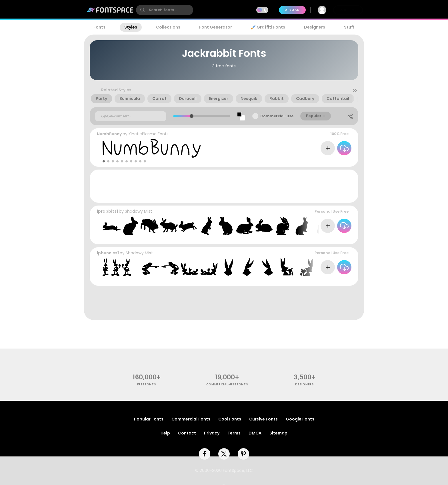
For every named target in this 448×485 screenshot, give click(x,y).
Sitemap (278, 433)
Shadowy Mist (138, 211)
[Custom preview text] (131, 116)
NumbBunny (109, 134)
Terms (234, 433)
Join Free (348, 10)
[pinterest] (243, 454)
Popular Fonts (149, 419)
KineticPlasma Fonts (149, 134)
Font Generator (216, 27)
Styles (131, 27)
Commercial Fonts (191, 419)
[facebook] (205, 454)
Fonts (99, 27)
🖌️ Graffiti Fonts (268, 27)
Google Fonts (300, 419)
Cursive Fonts (263, 419)
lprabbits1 (107, 211)
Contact (187, 433)
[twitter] (224, 454)
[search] (165, 10)
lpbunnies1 (108, 253)
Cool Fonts (230, 419)
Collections (168, 27)
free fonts (147, 384)
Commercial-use (277, 116)
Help (165, 433)
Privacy (212, 433)
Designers (315, 27)
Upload (292, 10)
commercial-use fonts (227, 384)
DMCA (255, 433)
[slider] (191, 116)
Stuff (349, 27)
